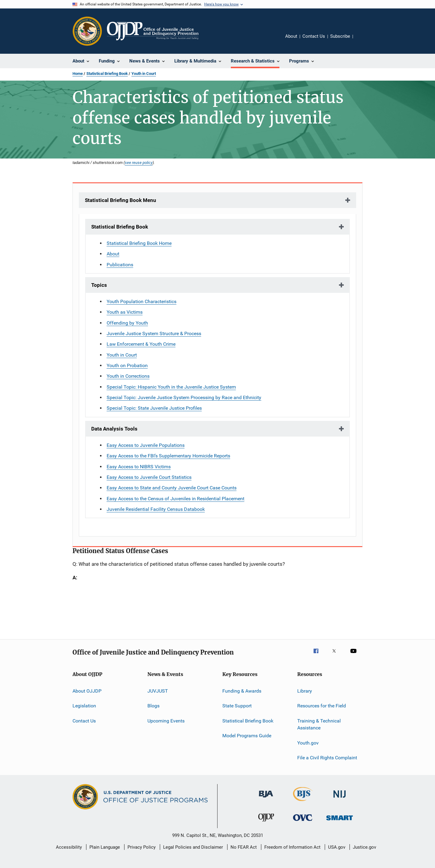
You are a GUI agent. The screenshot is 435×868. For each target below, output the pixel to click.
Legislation (84, 706)
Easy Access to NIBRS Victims (139, 467)
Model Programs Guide (247, 736)
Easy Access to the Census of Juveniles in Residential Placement (176, 499)
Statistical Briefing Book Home (139, 243)
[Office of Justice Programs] (87, 31)
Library (305, 691)
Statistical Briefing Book (107, 74)
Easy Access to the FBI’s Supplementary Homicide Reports (168, 456)
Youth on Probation (127, 365)
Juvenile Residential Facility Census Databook (156, 509)
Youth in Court (144, 74)
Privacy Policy (142, 847)
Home (78, 74)
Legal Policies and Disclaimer (193, 847)
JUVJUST (158, 691)
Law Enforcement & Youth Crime (141, 344)
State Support (237, 706)
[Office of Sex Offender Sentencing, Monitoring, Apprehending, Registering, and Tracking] (340, 821)
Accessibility (69, 847)
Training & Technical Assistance (319, 724)
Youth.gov (308, 743)
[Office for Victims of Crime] (303, 822)
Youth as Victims (125, 312)
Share (362, 40)
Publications (120, 265)
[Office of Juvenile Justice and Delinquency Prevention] (266, 823)
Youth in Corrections (128, 376)
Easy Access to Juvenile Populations (146, 445)
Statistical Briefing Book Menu (121, 200)
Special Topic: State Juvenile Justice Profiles (154, 408)
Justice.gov (364, 847)
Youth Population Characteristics (142, 301)
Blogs (153, 706)
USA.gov (337, 847)
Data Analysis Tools (114, 429)
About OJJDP (87, 691)
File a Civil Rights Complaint (327, 758)
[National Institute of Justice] (340, 799)
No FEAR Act (244, 847)
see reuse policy (139, 162)
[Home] (153, 31)
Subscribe (340, 36)
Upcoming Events (166, 721)
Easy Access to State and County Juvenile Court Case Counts (172, 488)
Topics (99, 285)
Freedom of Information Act (292, 847)
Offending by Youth (127, 323)
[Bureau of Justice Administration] (266, 799)
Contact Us (314, 36)
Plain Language (105, 847)
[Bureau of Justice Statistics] (303, 802)
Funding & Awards (242, 691)
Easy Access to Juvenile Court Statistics (149, 477)
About (291, 36)
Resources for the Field (322, 706)
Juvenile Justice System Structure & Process (154, 333)
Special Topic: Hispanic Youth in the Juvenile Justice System (171, 387)
